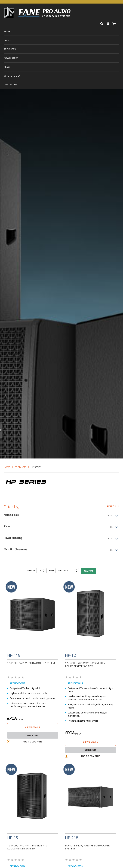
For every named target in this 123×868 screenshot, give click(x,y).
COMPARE (89, 571)
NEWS (7, 67)
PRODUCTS (10, 49)
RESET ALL (113, 506)
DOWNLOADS (11, 58)
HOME (7, 31)
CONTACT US (10, 84)
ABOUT (8, 40)
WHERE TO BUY (12, 76)
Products (21, 467)
